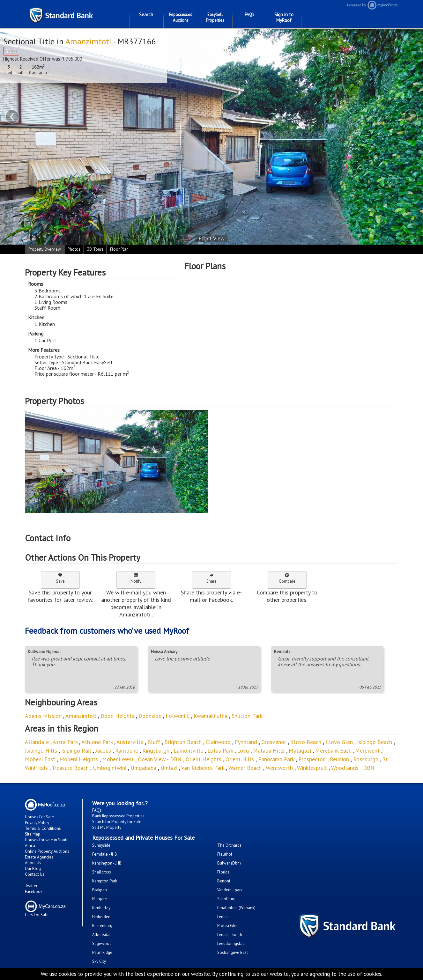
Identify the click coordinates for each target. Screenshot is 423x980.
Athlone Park (97, 742)
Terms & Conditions (43, 828)
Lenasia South (230, 935)
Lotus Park (220, 751)
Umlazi (169, 768)
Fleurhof (225, 854)
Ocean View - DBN (160, 759)
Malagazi (300, 751)
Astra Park (65, 742)
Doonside (150, 716)
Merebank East (333, 751)
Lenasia (224, 917)
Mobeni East (40, 759)
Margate (100, 899)
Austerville (130, 742)
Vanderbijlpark (230, 890)
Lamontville (188, 751)
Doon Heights (117, 716)
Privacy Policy (37, 823)
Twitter (31, 886)
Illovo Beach (306, 742)
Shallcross (102, 872)
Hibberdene (102, 917)
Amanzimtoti (89, 41)
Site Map (33, 834)
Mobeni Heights (79, 759)
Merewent (367, 751)
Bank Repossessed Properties (118, 816)
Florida (223, 872)
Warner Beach (245, 768)
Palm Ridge (102, 952)
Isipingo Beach (375, 742)
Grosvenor (274, 742)
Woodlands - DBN (353, 768)
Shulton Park (247, 716)
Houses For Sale (39, 817)
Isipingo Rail (76, 751)
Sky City (99, 961)
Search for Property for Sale (117, 822)
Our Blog (33, 869)
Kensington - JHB (107, 863)
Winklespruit (312, 768)
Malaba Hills (269, 751)
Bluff (154, 742)
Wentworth (280, 768)
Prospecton (312, 759)
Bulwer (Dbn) (229, 863)
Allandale (37, 742)
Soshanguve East (233, 952)
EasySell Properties (215, 17)
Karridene (127, 751)
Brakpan (100, 890)
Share (211, 578)
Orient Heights (204, 759)
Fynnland (246, 742)
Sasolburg (226, 899)
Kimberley (101, 908)
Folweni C (178, 716)
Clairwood (218, 742)
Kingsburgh (156, 751)
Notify (136, 578)
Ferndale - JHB (105, 854)
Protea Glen (228, 926)
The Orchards (229, 845)
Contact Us (35, 874)
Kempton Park (105, 881)
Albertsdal (101, 935)
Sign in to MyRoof (284, 17)
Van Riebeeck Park (203, 768)
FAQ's (249, 15)
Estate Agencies (39, 857)
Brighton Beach (183, 742)
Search (146, 15)
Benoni (224, 881)
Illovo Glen (340, 742)
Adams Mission (43, 716)
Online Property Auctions (47, 851)
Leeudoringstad (231, 943)
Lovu (243, 751)
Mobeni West (118, 759)
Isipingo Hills (41, 751)
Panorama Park (276, 759)
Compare (287, 578)
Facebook (34, 892)
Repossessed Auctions (181, 17)
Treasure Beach (70, 768)
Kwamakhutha (211, 716)
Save (60, 578)
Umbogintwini (110, 768)
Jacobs (103, 751)
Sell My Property (107, 827)
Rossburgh (367, 759)
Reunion (339, 759)
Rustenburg (102, 926)
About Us (33, 863)
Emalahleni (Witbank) (236, 908)
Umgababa (143, 768)
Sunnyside (101, 845)
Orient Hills (240, 759)
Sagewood (102, 943)
